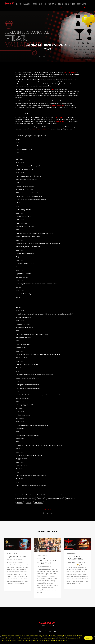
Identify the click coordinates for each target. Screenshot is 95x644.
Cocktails (52, 4)
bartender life (30, 495)
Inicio (19, 4)
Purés (34, 4)
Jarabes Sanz (70, 499)
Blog (60, 4)
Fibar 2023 (41, 499)
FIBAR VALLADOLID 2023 (57, 105)
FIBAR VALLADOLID (70, 72)
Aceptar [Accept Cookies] (88, 639)
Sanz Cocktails (39, 502)
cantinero (52, 495)
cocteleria (61, 495)
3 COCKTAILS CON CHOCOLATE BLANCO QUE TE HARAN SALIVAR (47, 561)
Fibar (33, 499)
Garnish (42, 4)
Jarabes (26, 4)
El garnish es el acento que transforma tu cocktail (17, 558)
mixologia (20, 502)
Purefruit (29, 502)
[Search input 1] (73, 8)
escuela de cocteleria (23, 499)
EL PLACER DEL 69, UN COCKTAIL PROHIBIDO (75, 558)
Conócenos (70, 4)
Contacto (81, 4)
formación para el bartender (55, 499)
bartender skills (41, 495)
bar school (20, 495)
